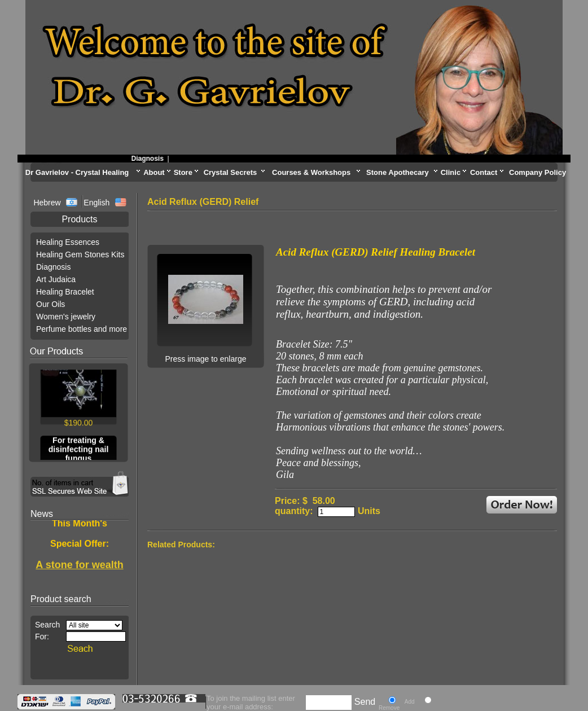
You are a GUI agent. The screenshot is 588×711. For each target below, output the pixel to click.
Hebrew (48, 203)
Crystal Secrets (231, 172)
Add (410, 702)
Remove (389, 708)
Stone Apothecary (398, 172)
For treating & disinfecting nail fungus (79, 451)
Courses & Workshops (311, 172)
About (154, 172)
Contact (484, 172)
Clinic (451, 172)
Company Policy (537, 172)
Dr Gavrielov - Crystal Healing (77, 172)
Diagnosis (152, 159)
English (96, 203)
